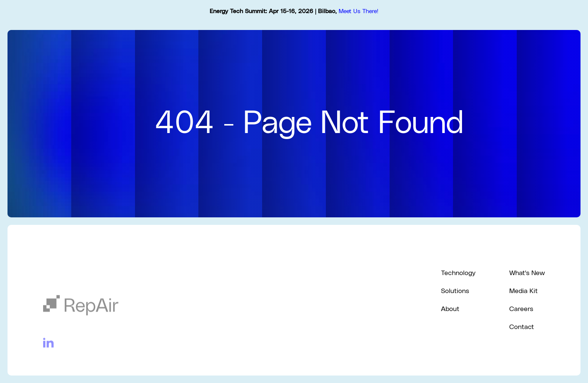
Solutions (455, 291)
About (450, 309)
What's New (527, 273)
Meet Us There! (358, 11)
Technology (458, 273)
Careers (521, 309)
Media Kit (523, 291)
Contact (522, 327)
